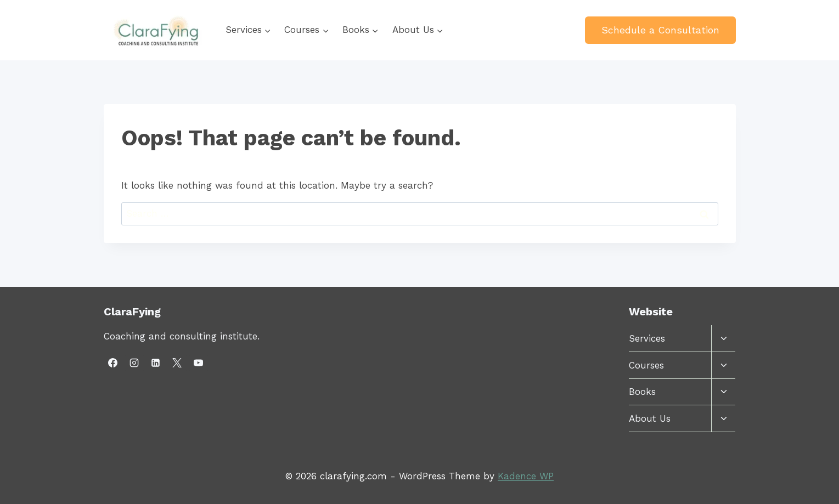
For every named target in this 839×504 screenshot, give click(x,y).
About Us (650, 418)
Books (642, 392)
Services (647, 338)
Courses (646, 365)
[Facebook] (113, 363)
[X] (177, 363)
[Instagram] (134, 363)
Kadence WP (526, 476)
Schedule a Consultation (660, 30)
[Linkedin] (156, 363)
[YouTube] (199, 363)
